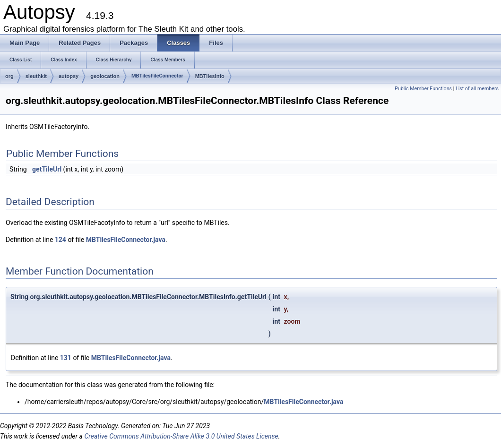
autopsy (69, 76)
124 (60, 240)
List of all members (477, 89)
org (9, 76)
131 (66, 358)
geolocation (105, 76)
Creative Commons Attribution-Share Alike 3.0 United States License (181, 436)
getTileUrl (47, 169)
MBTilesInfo (210, 76)
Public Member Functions (423, 89)
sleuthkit (36, 76)
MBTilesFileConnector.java (126, 240)
